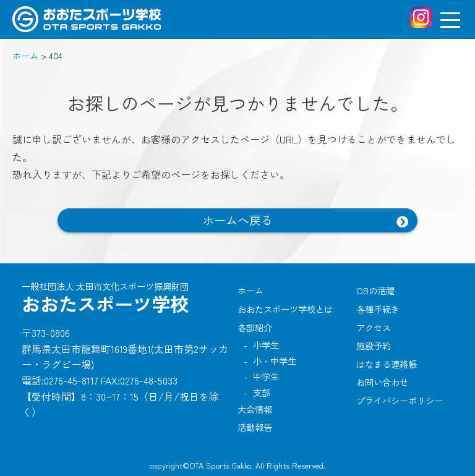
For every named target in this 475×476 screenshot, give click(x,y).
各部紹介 (255, 327)
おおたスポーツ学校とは (285, 309)
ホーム (250, 290)
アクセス (374, 327)
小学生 (266, 345)
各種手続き (378, 309)
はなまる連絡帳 (387, 364)
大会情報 (255, 409)
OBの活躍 (375, 290)
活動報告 (255, 427)
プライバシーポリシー (400, 400)
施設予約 (374, 345)
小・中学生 (275, 361)
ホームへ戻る (237, 220)
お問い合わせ (382, 382)
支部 (262, 392)
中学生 (266, 376)
